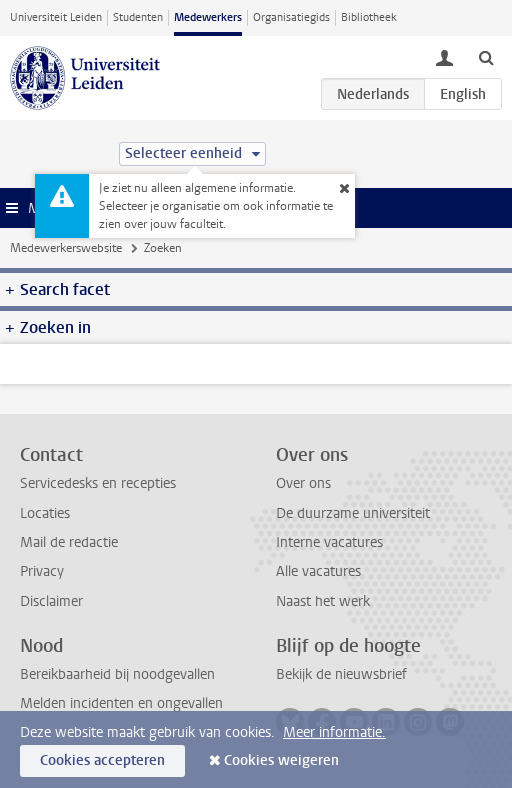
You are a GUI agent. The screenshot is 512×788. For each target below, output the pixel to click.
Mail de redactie (69, 542)
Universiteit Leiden (56, 17)
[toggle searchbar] (486, 57)
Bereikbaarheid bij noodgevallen (117, 674)
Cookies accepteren (102, 760)
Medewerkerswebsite (66, 248)
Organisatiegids (291, 17)
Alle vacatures (318, 571)
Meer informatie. (334, 732)
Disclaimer (51, 601)
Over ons (303, 483)
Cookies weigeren (281, 760)
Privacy (42, 571)
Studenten (138, 17)
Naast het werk (323, 601)
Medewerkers (208, 17)
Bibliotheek (369, 17)
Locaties (45, 513)
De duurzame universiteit (353, 513)
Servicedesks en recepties (98, 483)
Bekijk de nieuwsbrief (341, 674)
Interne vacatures (329, 542)
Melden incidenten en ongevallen (121, 703)
